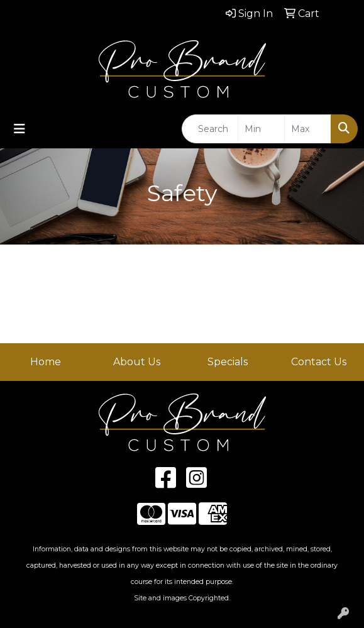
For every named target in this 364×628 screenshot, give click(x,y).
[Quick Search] (210, 129)
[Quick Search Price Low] (261, 129)
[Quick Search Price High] (308, 129)
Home (46, 362)
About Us (137, 362)
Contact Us (319, 362)
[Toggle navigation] (19, 129)
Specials (228, 362)
